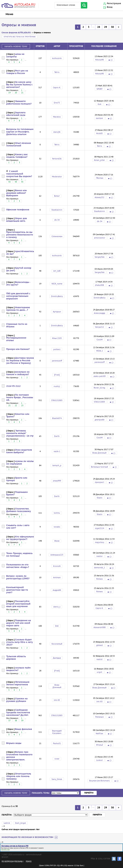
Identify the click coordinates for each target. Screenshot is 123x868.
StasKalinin (57, 210)
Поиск (29, 862)
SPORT (100, 89)
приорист (99, 482)
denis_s (57, 607)
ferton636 (57, 159)
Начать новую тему (16, 46)
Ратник (100, 579)
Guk (100, 104)
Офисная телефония (18, 210)
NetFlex (99, 733)
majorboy (100, 542)
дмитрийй (100, 420)
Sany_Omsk (57, 779)
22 (16, 405)
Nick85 (99, 133)
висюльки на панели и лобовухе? (18, 373)
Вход (110, 7)
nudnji (57, 386)
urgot (99, 672)
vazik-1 (57, 451)
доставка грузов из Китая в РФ (18, 848)
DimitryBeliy (57, 296)
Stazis (100, 498)
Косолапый (57, 644)
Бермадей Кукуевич (57, 732)
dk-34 (57, 220)
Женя (57, 541)
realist (99, 659)
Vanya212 (99, 327)
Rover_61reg (99, 388)
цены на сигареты (15, 55)
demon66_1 (99, 568)
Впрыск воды (14, 743)
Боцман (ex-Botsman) (99, 781)
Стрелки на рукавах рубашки (17, 700)
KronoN (57, 566)
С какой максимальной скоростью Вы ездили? (19, 174)
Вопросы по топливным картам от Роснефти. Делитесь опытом (20, 132)
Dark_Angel (20, 823)
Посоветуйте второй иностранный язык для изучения (18, 604)
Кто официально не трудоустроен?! (20, 538)
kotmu (57, 513)
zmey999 (57, 481)
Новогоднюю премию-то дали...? (18, 309)
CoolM (100, 340)
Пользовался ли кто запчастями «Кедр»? (18, 566)
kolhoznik (57, 58)
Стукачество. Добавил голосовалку (19, 510)
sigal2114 (100, 528)
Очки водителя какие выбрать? (19, 451)
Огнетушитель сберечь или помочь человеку (19, 776)
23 (22, 405)
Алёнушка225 (57, 555)
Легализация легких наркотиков (18, 683)
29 (106, 27)
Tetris (57, 72)
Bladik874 (57, 418)
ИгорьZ (100, 745)
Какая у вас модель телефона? (17, 156)
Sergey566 (100, 257)
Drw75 (57, 103)
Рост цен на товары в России (17, 72)
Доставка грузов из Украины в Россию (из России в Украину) (20, 361)
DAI (57, 626)
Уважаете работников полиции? (19, 103)
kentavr (100, 118)
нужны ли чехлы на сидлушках (20, 463)
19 (9, 93)
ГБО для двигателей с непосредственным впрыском (18, 296)
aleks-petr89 (100, 376)
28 (99, 27)
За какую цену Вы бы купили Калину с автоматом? (19, 85)
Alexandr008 (100, 627)
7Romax (100, 178)
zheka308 (99, 285)
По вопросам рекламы (12, 862)
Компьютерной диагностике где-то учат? (17, 590)
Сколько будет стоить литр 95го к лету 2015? (19, 642)
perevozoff (57, 361)
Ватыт (57, 196)
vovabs (57, 527)
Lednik (7, 823)
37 (9, 721)
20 (16, 93)
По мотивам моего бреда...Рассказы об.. (20, 398)
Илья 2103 (57, 338)
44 (16, 182)
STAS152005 (57, 400)
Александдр (100, 313)
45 (22, 182)
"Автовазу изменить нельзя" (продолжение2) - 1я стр (20, 433)
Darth (57, 436)
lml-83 (57, 700)
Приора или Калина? (18, 349)
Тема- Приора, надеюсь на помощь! (19, 555)
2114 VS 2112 (13, 386)
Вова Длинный (99, 453)
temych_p (57, 465)
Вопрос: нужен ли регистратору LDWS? (18, 577)
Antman (57, 577)
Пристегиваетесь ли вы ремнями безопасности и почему (20, 235)
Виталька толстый (99, 467)
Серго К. (57, 88)
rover (57, 759)
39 (22, 721)
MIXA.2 (100, 351)
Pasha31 (57, 743)
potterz (57, 349)
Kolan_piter (99, 160)
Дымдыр (57, 658)
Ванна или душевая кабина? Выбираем (16, 193)
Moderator (57, 177)
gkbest (100, 645)
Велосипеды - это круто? (18, 284)
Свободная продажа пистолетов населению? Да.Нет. (18, 713)
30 (112, 27)
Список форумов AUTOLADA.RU (16, 33)
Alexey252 (99, 197)
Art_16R (57, 271)
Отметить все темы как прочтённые (20, 37)
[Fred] (57, 375)
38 (16, 721)
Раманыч (100, 717)
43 (9, 182)
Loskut (99, 760)
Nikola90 (100, 60)
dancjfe (57, 132)
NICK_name (57, 284)
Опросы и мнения (19, 25)
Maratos (57, 117)
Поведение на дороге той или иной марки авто (19, 623)
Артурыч (57, 312)
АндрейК (57, 590)
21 (22, 93)
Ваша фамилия (23, 729)
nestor (100, 556)
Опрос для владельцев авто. (16, 220)
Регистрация (114, 4)
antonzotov (100, 238)
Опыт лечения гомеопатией (18, 145)
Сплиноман (57, 236)
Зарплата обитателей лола (16, 114)
